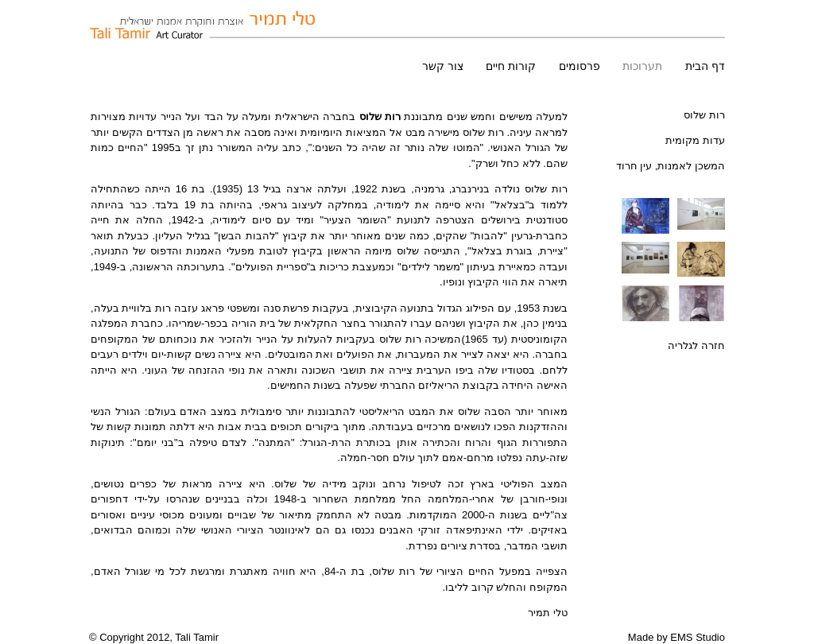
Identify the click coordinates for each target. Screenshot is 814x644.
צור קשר (443, 66)
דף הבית (705, 66)
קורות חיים (511, 66)
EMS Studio (698, 637)
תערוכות (642, 66)
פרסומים (579, 66)
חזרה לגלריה (696, 345)
